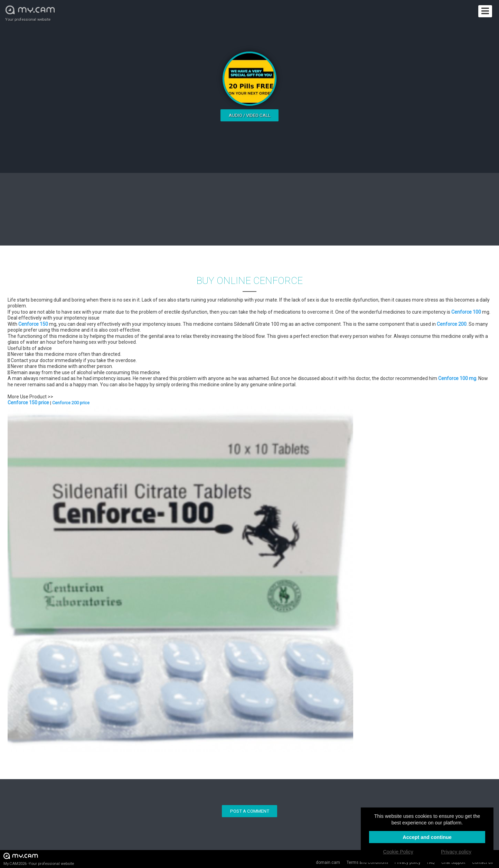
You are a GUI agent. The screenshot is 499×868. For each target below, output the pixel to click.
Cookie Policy (398, 852)
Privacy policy (456, 852)
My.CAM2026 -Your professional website (39, 859)
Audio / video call (250, 115)
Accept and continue (427, 837)
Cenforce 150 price (28, 403)
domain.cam (328, 862)
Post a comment (250, 811)
